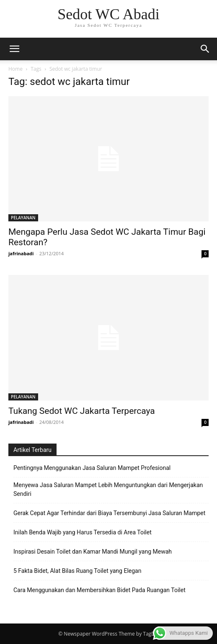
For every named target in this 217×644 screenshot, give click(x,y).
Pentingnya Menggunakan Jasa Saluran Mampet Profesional (92, 468)
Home (15, 69)
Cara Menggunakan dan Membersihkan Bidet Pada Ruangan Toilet (99, 590)
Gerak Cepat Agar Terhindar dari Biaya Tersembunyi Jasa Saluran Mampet (109, 513)
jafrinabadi (21, 253)
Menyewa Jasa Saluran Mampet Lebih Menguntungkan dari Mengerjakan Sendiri (108, 489)
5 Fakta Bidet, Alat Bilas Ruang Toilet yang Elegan (77, 571)
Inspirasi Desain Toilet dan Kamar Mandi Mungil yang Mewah (93, 552)
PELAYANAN (23, 218)
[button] (205, 49)
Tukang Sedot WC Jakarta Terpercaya (82, 411)
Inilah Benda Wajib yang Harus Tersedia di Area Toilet (83, 532)
